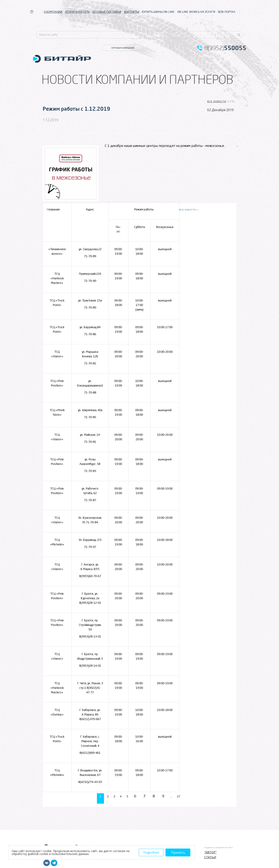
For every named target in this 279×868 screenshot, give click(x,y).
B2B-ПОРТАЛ (227, 12)
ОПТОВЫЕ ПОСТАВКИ (107, 12)
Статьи (210, 856)
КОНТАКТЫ (132, 12)
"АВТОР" (210, 851)
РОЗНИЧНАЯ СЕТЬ (77, 12)
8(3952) (225, 48)
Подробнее (151, 852)
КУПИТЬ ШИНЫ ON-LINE (158, 12)
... (176, 796)
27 (186, 796)
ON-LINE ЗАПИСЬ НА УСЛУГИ (196, 12)
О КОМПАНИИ (53, 12)
